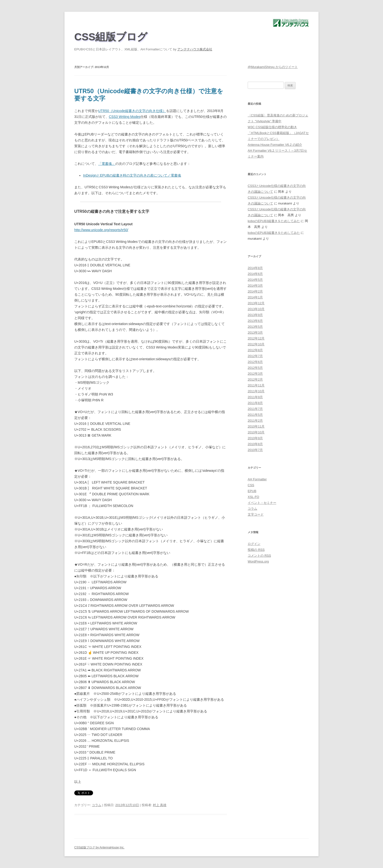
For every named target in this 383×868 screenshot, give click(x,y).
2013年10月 (256, 309)
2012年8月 (255, 350)
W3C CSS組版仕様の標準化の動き (272, 127)
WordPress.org (258, 561)
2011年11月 (256, 385)
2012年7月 (255, 356)
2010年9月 (255, 438)
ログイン (254, 544)
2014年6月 (255, 274)
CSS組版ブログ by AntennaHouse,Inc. (99, 847)
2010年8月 (255, 444)
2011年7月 (255, 409)
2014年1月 (255, 297)
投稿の (256, 550)
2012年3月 (255, 374)
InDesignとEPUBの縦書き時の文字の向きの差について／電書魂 (132, 175)
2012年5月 (255, 368)
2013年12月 (256, 303)
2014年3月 (255, 286)
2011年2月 (255, 421)
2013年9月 (255, 315)
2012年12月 (256, 338)
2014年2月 (255, 291)
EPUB (252, 491)
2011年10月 (256, 391)
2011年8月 (255, 403)
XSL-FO (253, 497)
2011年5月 (255, 415)
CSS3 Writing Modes (125, 117)
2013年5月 (255, 327)
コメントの (259, 556)
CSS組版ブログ (111, 37)
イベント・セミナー (262, 503)
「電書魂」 (107, 164)
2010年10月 (256, 432)
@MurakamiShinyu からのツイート (273, 67)
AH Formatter (257, 479)
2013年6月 (255, 321)
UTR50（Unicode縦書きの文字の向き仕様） (132, 111)
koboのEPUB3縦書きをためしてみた (274, 221)
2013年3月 (255, 333)
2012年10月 (256, 344)
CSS (251, 485)
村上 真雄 (160, 805)
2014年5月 (255, 280)
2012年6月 (255, 362)
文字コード (256, 514)
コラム (97, 805)
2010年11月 (256, 426)
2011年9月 (255, 397)
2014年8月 (255, 268)
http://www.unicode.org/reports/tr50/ (101, 230)
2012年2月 (255, 379)
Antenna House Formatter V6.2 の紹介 (275, 145)
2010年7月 (255, 450)
